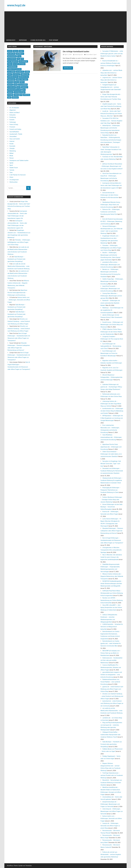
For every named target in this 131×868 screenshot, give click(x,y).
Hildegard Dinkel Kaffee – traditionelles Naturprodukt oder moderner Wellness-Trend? (110, 735)
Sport (95, 54)
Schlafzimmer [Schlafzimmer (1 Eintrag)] (23, 85)
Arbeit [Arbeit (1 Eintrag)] (21, 51)
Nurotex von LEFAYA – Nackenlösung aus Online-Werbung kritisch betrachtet (112, 600)
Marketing (13, 151)
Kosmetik (12, 146)
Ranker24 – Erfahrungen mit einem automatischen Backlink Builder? (110, 303)
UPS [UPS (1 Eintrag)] (21, 95)
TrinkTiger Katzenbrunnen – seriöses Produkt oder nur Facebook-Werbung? (112, 775)
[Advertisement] (65, 24)
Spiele (11, 163)
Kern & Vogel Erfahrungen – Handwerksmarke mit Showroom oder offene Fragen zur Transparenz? (112, 540)
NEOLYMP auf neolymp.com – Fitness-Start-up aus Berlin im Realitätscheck (111, 653)
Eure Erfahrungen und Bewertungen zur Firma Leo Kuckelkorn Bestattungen (109, 353)
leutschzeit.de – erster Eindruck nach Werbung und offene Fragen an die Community (112, 703)
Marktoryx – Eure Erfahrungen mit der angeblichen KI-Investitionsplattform (112, 310)
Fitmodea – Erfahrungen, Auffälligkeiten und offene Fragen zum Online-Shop (19, 242)
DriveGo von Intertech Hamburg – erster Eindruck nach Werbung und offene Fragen (19, 321)
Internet (12, 141)
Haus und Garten (15, 139)
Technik (12, 170)
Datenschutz (11, 40)
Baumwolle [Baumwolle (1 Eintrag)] (20, 54)
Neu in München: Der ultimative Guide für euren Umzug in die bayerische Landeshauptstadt (111, 557)
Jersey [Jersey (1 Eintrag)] (10, 74)
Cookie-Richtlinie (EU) (38, 40)
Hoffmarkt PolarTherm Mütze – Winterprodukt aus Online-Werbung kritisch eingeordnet (112, 593)
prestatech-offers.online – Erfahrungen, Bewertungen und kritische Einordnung (110, 265)
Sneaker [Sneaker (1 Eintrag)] (10, 92)
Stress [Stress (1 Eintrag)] (16, 95)
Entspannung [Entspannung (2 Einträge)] (23, 61)
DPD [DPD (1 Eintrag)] (22, 59)
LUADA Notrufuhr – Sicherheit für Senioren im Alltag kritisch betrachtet (112, 627)
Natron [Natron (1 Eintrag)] (10, 82)
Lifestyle (12, 148)
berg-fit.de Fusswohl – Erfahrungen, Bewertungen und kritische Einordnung (110, 289)
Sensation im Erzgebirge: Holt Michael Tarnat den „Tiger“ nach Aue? (111, 464)
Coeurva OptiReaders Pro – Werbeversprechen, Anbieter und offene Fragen (111, 667)
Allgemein (13, 110)
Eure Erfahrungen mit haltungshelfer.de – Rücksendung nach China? (111, 346)
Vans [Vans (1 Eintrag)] (9, 98)
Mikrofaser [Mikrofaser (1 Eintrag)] (11, 79)
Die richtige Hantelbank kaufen (78, 51)
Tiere (11, 172)
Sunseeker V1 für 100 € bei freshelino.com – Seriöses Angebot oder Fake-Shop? (111, 121)
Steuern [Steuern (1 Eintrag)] (10, 95)
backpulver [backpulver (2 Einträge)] (11, 54)
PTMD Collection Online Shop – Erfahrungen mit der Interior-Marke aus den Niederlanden (111, 332)
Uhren (11, 177)
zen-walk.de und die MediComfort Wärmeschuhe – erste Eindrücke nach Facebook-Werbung (19, 266)
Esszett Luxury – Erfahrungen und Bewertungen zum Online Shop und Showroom (112, 325)
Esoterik (12, 120)
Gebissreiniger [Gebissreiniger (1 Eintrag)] (12, 67)
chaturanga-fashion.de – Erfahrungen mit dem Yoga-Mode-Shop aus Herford (111, 404)
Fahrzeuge (13, 122)
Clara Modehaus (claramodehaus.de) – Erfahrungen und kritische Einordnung (111, 437)
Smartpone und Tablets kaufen (19, 160)
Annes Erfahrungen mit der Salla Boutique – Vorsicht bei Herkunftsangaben (111, 507)
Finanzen (12, 127)
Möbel (11, 153)
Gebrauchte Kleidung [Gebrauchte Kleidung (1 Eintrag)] (14, 69)
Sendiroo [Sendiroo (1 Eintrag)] (25, 87)
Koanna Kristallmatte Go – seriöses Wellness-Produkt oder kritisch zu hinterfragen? (110, 63)
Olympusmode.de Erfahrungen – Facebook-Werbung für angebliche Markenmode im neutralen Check (112, 480)
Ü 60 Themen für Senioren (18, 175)
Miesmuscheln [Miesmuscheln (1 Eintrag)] (24, 77)
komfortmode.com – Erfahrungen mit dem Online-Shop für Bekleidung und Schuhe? (112, 411)
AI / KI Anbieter (14, 108)
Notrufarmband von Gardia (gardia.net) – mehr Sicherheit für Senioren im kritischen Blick (111, 643)
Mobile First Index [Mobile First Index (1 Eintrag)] (22, 79)
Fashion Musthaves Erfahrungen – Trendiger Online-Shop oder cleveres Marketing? (111, 500)
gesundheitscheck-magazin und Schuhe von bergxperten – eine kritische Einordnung (111, 675)
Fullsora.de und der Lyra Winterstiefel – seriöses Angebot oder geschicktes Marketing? (111, 854)
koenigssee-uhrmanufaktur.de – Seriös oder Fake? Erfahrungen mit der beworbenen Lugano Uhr (111, 185)
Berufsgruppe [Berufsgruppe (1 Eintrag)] (12, 56)
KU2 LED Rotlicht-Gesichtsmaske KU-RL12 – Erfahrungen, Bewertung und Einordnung (112, 221)
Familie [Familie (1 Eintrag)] (10, 64)
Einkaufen (13, 115)
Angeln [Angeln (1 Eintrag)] (16, 51)
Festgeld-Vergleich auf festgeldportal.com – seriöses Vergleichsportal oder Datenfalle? (111, 87)
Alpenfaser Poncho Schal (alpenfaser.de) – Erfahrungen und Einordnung (17, 293)
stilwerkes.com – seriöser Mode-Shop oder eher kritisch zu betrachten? (112, 73)
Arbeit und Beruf (15, 112)
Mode (11, 156)
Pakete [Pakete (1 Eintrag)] (22, 82)
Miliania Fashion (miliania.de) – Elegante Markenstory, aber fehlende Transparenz (112, 576)
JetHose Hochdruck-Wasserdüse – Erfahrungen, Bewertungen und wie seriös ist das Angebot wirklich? (112, 166)
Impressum (23, 40)
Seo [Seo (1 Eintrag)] (24, 90)
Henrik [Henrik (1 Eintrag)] (27, 72)
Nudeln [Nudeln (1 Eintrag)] (16, 82)
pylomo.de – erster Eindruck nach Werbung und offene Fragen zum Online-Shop (112, 689)
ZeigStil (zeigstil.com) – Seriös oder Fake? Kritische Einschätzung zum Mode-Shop (111, 106)
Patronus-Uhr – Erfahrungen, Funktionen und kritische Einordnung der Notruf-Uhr (110, 212)
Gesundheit (89, 54)
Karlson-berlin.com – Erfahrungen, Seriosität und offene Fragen (19, 300)
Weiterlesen (68, 68)
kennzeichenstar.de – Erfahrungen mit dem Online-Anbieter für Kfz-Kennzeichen (110, 195)
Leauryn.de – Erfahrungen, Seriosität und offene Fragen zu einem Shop (110, 826)
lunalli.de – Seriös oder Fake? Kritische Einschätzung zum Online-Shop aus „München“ (111, 114)
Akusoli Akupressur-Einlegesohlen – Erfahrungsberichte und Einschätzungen (111, 377)
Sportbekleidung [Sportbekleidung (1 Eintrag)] (20, 92)
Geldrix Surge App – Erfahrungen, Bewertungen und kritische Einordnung (112, 281)
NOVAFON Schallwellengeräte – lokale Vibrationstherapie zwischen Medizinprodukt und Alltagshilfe (111, 584)
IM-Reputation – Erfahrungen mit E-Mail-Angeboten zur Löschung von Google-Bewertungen (112, 418)
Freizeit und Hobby (15, 129)
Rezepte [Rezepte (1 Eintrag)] (10, 85)
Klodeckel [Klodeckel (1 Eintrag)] (16, 74)
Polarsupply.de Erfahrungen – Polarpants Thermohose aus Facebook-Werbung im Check (111, 490)
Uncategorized (14, 180)
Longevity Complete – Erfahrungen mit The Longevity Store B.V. (112, 339)
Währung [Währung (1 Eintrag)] (15, 98)
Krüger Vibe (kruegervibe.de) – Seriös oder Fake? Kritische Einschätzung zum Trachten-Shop (111, 97)
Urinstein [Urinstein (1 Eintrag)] (27, 95)
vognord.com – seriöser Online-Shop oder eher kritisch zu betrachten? (111, 80)
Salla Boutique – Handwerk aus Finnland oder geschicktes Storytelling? (17, 259)
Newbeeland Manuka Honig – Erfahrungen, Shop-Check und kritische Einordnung (111, 205)
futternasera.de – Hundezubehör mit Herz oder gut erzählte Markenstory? (111, 660)
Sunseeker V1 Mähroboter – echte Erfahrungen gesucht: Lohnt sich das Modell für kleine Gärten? (112, 54)
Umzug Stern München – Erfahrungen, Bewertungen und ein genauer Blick (111, 296)
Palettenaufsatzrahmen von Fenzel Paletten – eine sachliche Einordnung (110, 682)
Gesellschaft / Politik (16, 134)
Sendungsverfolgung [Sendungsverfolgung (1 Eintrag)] (14, 90)
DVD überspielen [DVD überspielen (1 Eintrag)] (13, 61)
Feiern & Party (14, 124)
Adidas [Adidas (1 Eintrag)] (10, 51)
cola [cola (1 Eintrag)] (19, 56)
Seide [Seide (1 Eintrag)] (18, 87)
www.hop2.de (17, 5)
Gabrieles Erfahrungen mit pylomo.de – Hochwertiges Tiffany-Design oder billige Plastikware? (111, 387)
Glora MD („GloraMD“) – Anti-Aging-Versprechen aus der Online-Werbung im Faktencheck (111, 607)
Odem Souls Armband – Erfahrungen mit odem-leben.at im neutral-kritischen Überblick (111, 454)
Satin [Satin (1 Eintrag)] (16, 85)
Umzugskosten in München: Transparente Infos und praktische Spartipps (111, 550)
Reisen (12, 158)
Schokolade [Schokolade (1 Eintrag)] (11, 87)
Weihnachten (14, 182)
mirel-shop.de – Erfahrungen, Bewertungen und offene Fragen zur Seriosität (112, 811)
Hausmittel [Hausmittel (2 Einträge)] (20, 72)
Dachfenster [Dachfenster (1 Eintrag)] (12, 59)
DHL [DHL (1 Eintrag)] (18, 59)
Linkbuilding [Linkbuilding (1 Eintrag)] (25, 74)
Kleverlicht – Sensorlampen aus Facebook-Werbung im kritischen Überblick (111, 782)
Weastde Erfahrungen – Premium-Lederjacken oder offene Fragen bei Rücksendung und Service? (112, 531)
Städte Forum (14, 168)
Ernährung (13, 117)
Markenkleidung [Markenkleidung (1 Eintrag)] (13, 77)
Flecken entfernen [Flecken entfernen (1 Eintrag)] (19, 64)
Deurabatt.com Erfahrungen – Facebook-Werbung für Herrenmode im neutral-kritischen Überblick (112, 471)
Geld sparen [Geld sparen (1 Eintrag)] (11, 72)
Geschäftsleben (14, 132)
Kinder (11, 144)
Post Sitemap (54, 40)
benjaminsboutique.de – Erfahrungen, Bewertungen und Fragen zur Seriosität (110, 804)
